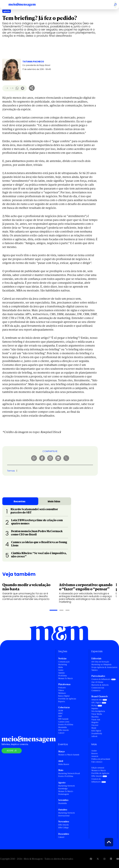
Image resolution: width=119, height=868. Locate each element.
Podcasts (62, 688)
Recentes (20, 501)
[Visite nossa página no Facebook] (91, 859)
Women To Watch (65, 678)
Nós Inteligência (98, 711)
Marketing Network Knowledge (66, 787)
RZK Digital (96, 731)
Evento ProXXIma (66, 725)
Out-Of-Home (97, 682)
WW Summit (63, 719)
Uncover (95, 725)
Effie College (63, 828)
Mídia (61, 667)
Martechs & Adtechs (100, 685)
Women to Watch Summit (69, 755)
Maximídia (63, 727)
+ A (12, 88)
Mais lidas (54, 501)
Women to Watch (99, 770)
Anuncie (95, 756)
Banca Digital (64, 696)
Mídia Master (64, 764)
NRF (60, 716)
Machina (95, 717)
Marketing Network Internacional (66, 814)
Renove (95, 753)
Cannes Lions (64, 722)
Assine (94, 751)
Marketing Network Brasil (69, 773)
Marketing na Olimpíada (101, 664)
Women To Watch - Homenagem (66, 793)
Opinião (62, 673)
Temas (11, 471)
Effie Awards (63, 730)
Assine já (12, 751)
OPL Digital (96, 703)
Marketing (63, 664)
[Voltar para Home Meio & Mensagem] (26, 5)
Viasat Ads (96, 720)
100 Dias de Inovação (100, 662)
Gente (61, 670)
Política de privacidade (101, 759)
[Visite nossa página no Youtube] (118, 859)
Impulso (95, 708)
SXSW (61, 711)
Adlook (94, 736)
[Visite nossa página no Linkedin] (111, 859)
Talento (95, 670)
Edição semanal (98, 768)
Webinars (62, 693)
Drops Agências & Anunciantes (104, 667)
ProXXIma (63, 676)
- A (6, 88)
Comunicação (64, 662)
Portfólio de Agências (67, 699)
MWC (61, 713)
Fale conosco (97, 762)
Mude (94, 728)
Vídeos (61, 690)
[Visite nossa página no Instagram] (104, 859)
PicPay (94, 705)
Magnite (95, 722)
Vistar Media (97, 714)
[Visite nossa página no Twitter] (98, 859)
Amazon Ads (97, 700)
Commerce (96, 690)
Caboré (61, 733)
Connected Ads (98, 688)
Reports (62, 701)
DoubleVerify (97, 733)
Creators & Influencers (101, 679)
